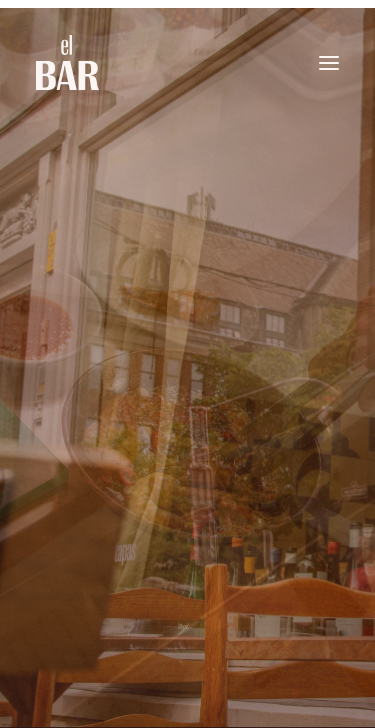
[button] (329, 62)
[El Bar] (67, 62)
